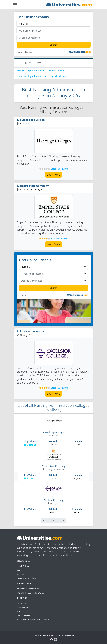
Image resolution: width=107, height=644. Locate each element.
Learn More (54, 175)
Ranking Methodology (26, 578)
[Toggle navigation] (15, 5)
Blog (19, 570)
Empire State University (34, 186)
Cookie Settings (23, 616)
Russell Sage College (32, 120)
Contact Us (21, 603)
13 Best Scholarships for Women (31, 593)
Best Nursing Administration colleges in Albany (40, 70)
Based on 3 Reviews (59, 388)
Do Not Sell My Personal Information (33, 620)
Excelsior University (32, 331)
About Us (21, 574)
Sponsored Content (25, 52)
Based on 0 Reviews (59, 169)
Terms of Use (22, 612)
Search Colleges (23, 566)
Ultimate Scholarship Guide (29, 589)
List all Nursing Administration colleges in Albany (41, 76)
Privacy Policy (22, 608)
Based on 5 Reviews (59, 239)
